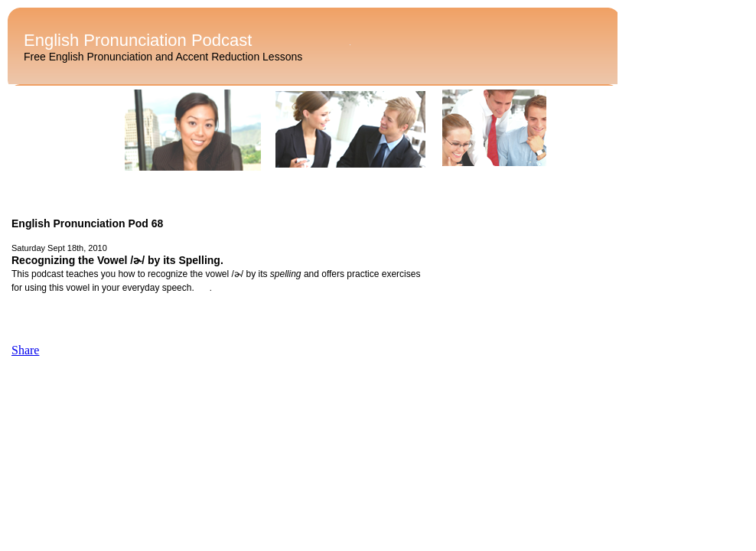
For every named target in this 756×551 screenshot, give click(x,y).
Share (25, 350)
